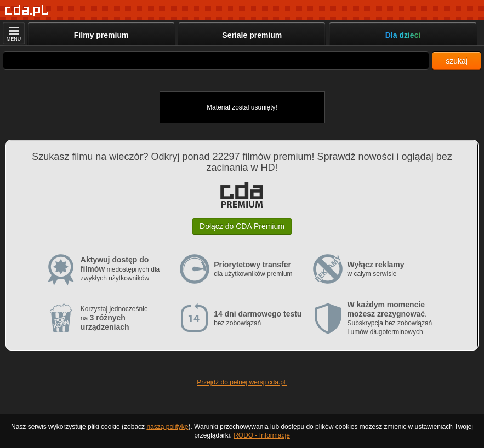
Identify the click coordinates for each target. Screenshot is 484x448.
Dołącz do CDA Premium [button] (242, 226)
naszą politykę (167, 427)
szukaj (457, 61)
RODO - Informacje (262, 435)
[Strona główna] (27, 11)
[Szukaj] (216, 61)
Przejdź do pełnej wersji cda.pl (242, 382)
